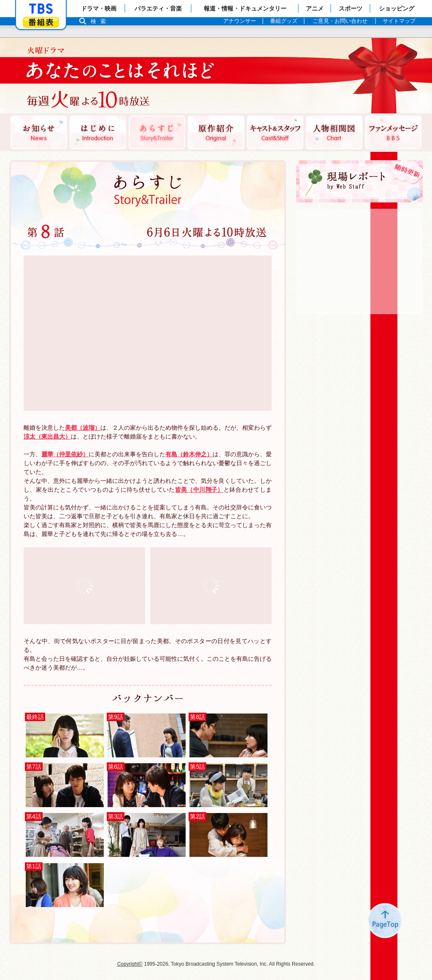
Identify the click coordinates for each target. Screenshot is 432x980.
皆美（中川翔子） (199, 490)
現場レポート (359, 181)
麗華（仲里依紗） (65, 454)
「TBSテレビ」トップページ (41, 9)
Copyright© (130, 964)
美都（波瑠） (83, 428)
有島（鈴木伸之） (189, 454)
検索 (100, 21)
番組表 (41, 22)
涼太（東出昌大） (47, 436)
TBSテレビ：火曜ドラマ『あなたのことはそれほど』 (113, 76)
